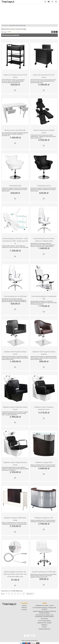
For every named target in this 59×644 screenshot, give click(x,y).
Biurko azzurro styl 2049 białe (15, 130)
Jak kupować (44, 619)
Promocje (24, 610)
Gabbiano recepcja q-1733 (44, 518)
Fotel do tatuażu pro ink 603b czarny (44, 131)
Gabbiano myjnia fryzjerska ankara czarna (15, 408)
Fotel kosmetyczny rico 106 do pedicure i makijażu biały (44, 240)
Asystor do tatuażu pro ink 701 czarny (44, 76)
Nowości (24, 605)
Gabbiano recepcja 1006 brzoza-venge (15, 519)
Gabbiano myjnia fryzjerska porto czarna (15, 464)
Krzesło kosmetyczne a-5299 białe (44, 572)
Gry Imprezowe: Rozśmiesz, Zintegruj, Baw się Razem (44, 608)
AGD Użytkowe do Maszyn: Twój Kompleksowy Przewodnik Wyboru (44, 616)
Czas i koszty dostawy (44, 621)
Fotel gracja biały (15, 186)
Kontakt (44, 627)
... (21, 594)
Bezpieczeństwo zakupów (44, 623)
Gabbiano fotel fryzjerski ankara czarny (15, 353)
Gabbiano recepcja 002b (44, 462)
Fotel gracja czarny (44, 186)
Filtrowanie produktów (11, 35)
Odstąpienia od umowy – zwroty (44, 605)
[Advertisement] (29, 13)
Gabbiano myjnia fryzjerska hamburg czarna (44, 408)
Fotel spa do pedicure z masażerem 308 (44, 297)
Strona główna (5, 25)
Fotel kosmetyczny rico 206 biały (15, 296)
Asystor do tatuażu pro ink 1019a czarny (15, 76)
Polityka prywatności (44, 629)
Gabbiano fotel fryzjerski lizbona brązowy (44, 353)
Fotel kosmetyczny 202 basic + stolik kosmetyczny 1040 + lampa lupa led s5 (15, 241)
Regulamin (44, 625)
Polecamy (24, 608)
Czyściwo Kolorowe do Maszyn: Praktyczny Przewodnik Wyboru (44, 612)
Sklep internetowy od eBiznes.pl (30, 641)
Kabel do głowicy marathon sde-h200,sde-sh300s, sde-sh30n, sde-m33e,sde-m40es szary (15, 574)
